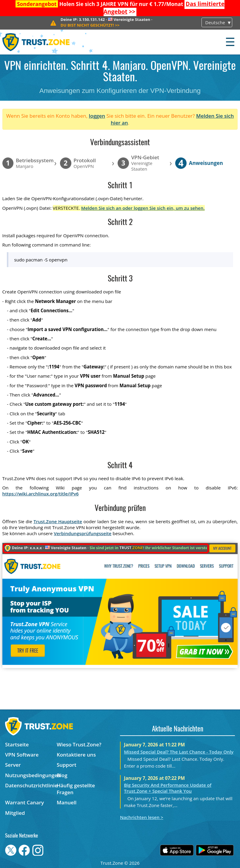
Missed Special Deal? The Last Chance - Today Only (179, 752)
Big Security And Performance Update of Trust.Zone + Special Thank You (168, 788)
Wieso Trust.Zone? (79, 744)
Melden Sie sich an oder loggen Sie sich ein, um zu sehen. (143, 208)
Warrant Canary (24, 802)
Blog (62, 775)
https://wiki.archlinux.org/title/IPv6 (41, 494)
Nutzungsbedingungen (31, 775)
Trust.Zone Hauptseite (58, 521)
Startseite (17, 744)
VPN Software (22, 755)
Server (13, 765)
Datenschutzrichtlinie (31, 785)
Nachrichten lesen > (142, 817)
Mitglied (15, 813)
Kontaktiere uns (76, 755)
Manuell (67, 802)
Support (67, 765)
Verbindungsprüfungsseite (83, 533)
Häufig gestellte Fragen (76, 789)
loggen (97, 116)
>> (90, 25)
